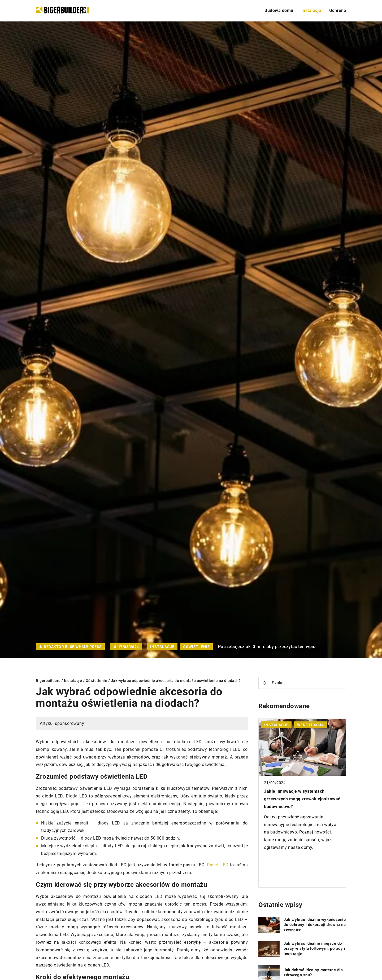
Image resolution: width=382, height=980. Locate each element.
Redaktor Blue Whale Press (73, 647)
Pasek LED (218, 865)
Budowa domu (279, 10)
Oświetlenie (196, 647)
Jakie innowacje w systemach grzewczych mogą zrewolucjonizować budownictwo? (302, 799)
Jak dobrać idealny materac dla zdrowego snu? (313, 973)
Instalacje (311, 10)
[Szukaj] (265, 683)
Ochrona (338, 10)
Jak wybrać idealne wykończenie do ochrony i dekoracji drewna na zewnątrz (315, 925)
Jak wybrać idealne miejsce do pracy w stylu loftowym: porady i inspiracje (314, 949)
